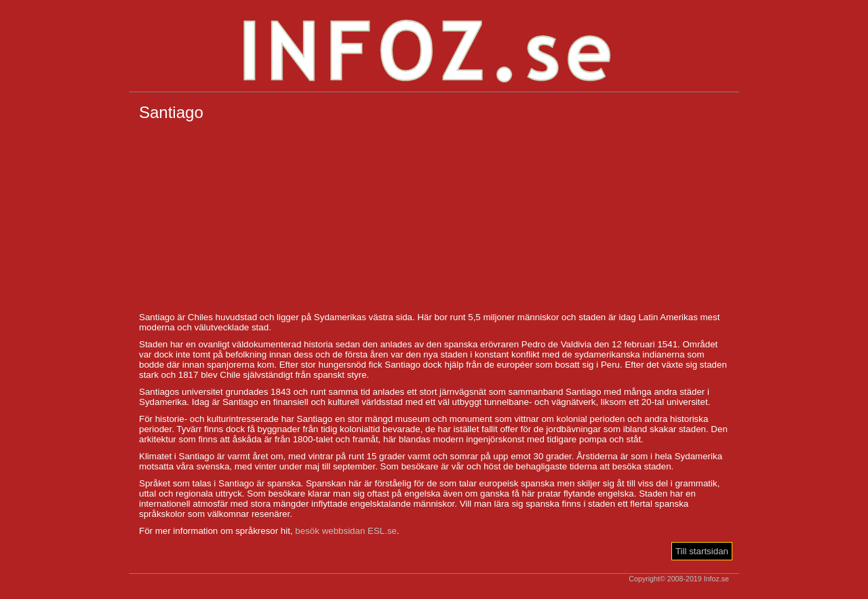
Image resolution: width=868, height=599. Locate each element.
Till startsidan (702, 551)
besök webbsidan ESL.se (346, 531)
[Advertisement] (434, 217)
